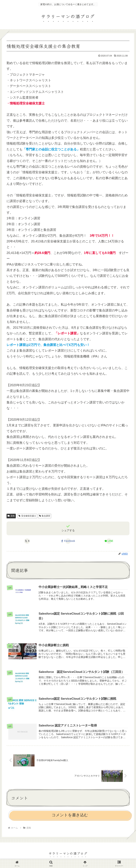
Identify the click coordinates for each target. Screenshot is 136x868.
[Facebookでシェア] (68, 541)
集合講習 (45, 516)
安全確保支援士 (27, 516)
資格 (11, 516)
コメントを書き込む (70, 816)
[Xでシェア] (27, 541)
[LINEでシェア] (109, 541)
